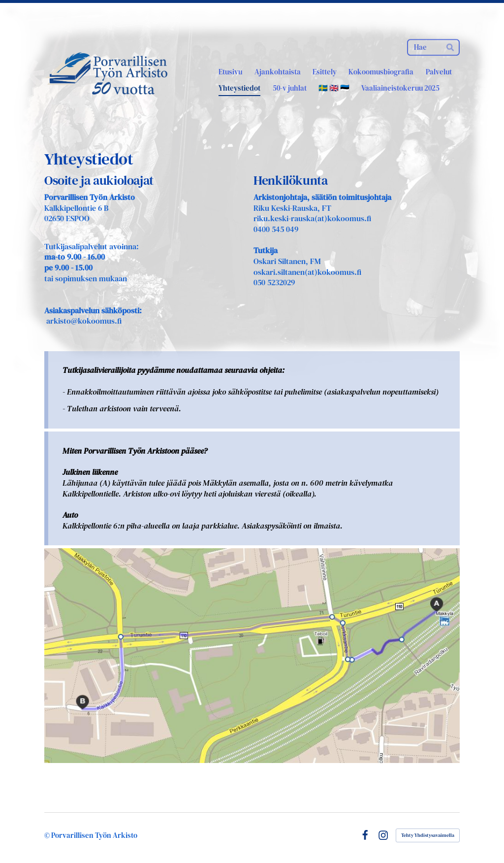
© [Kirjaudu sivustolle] (48, 835)
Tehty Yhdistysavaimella (428, 835)
